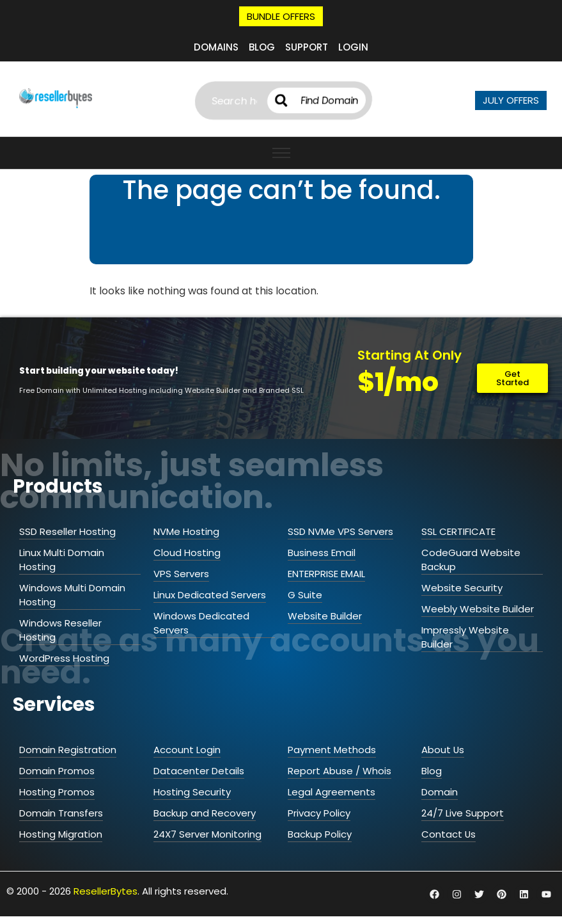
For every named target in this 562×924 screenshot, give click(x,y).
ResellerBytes (105, 891)
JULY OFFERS (511, 100)
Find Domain (334, 100)
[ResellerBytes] (56, 98)
